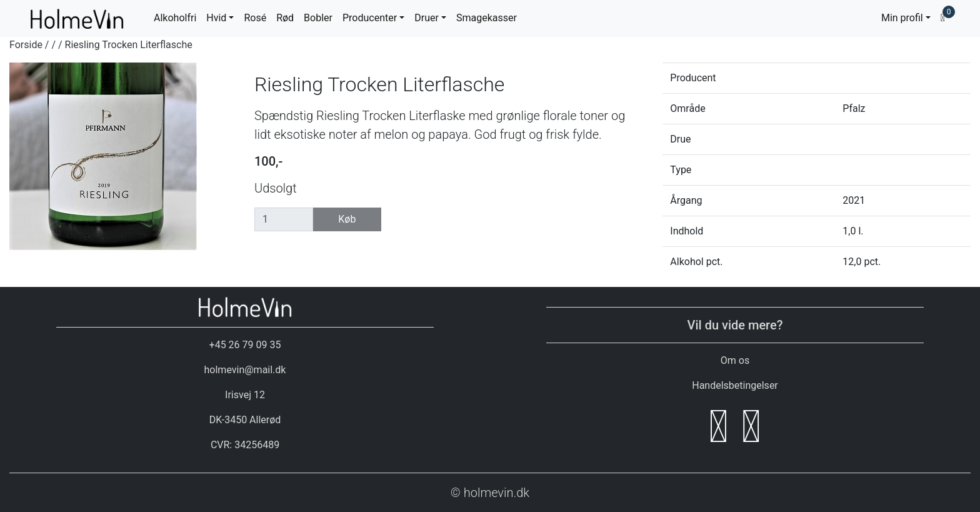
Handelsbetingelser (735, 385)
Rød (285, 18)
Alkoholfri (175, 18)
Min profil (902, 18)
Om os (735, 360)
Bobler (318, 18)
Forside (26, 45)
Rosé (255, 18)
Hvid (216, 18)
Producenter (370, 18)
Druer (427, 18)
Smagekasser (487, 18)
